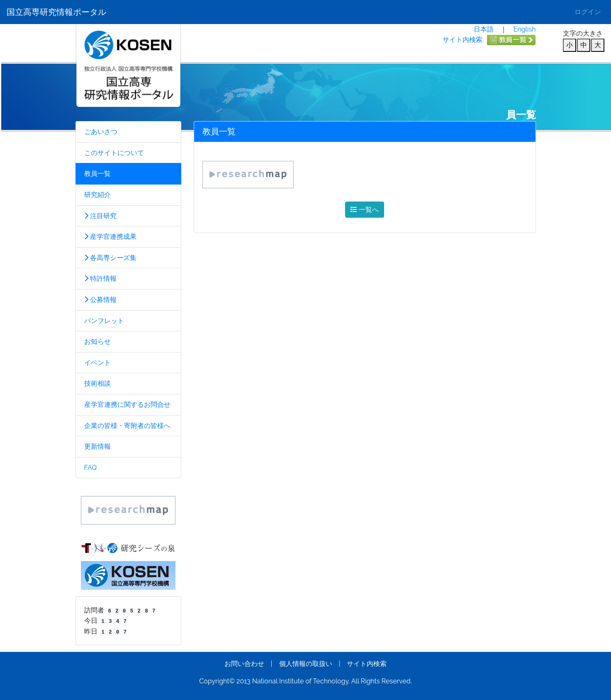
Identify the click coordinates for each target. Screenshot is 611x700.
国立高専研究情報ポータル (56, 12)
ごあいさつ (101, 132)
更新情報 (97, 446)
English (525, 29)
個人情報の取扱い (306, 664)
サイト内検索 (463, 40)
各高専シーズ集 (110, 258)
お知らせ (97, 341)
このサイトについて (114, 153)
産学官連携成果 (110, 237)
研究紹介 (97, 195)
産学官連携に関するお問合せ (127, 405)
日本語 (484, 29)
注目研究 (100, 216)
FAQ (91, 468)
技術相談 (97, 383)
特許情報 (100, 278)
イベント (97, 363)
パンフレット (104, 321)
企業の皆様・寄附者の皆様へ (127, 426)
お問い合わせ (244, 664)
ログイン (588, 12)
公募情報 (100, 300)
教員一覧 (97, 174)
